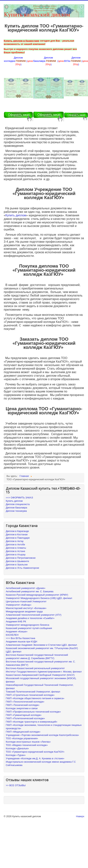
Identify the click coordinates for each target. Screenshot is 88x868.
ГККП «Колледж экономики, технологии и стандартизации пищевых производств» (44, 727)
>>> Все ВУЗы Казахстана (21, 638)
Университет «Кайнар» (19, 605)
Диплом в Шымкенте (17, 561)
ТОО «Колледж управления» (22, 738)
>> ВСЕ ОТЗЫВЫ (16, 785)
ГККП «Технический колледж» (23, 705)
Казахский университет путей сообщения (29, 628)
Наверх (80, 816)
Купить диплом (16, 215)
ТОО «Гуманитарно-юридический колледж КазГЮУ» (35, 752)
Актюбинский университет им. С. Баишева (30, 591)
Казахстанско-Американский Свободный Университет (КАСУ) (40, 675)
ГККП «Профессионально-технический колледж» (33, 712)
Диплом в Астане (15, 551)
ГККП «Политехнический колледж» (25, 718)
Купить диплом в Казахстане (21, 41)
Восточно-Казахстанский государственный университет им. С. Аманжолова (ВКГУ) (41, 663)
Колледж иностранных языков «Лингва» (28, 742)
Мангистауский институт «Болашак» (26, 608)
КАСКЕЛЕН (12, 635)
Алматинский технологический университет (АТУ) (34, 615)
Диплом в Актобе (15, 544)
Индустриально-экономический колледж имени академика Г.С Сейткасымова (41, 763)
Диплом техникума (16, 511)
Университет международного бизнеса (27, 625)
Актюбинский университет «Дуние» (26, 588)
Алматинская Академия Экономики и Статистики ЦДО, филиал (41, 645)
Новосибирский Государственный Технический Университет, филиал (40, 687)
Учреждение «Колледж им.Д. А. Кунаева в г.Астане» (35, 758)
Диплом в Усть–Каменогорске (22, 568)
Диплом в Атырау (16, 555)
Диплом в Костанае (17, 534)
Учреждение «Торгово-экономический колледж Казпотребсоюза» (42, 735)
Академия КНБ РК (16, 621)
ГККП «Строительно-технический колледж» (30, 695)
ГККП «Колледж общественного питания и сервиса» (35, 698)
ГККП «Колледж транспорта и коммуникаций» (32, 722)
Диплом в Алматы (16, 548)
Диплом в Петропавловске (21, 558)
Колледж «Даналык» (17, 748)
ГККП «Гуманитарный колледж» (24, 715)
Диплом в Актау (15, 541)
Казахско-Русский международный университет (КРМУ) (37, 595)
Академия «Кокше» (17, 632)
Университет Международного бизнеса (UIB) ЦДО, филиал (39, 598)
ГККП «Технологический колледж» (25, 702)
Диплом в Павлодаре (18, 538)
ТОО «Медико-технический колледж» (27, 745)
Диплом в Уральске (17, 565)
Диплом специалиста (18, 504)
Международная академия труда (24, 611)
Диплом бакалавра (16, 508)
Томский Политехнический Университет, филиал (33, 692)
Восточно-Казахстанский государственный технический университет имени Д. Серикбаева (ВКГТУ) (37, 657)
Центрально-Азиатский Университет (26, 601)
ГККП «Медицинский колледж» (23, 732)
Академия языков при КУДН (21, 642)
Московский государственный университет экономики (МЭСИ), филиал (41, 680)
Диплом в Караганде (17, 531)
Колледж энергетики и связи (22, 708)
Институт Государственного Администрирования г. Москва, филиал (44, 672)
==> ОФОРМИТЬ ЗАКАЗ (19, 498)
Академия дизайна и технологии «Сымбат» (30, 618)
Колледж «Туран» (16, 755)
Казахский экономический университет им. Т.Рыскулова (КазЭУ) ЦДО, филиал (42, 650)
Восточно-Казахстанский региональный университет (35, 668)
